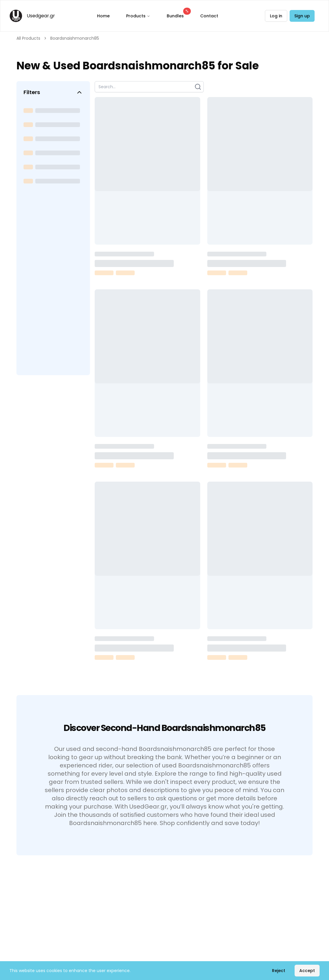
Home (103, 16)
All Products (28, 38)
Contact (209, 16)
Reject (279, 971)
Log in (276, 16)
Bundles (178, 14)
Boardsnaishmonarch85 (75, 38)
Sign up (302, 16)
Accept (307, 971)
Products (138, 16)
